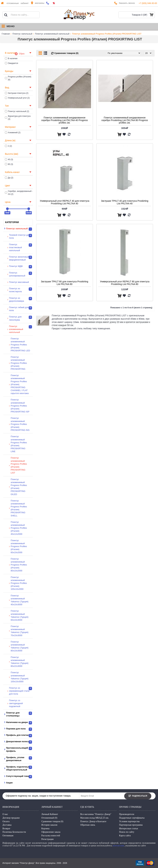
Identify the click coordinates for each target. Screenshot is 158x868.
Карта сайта (125, 836)
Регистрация (47, 839)
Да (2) (9, 178)
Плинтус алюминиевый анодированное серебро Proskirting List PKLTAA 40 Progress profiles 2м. (64, 120)
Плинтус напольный (22, 34)
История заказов (49, 825)
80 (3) (9, 164)
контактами (119, 846)
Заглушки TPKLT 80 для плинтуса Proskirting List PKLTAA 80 (64, 283)
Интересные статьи (129, 829)
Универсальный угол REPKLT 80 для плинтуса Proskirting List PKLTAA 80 (125, 283)
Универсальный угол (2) (17, 98)
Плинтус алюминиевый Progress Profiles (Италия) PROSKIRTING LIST (107, 34)
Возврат (6, 829)
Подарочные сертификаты (132, 818)
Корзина (45, 829)
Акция (9, 783)
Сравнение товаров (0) (66, 53)
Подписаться (138, 796)
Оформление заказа (51, 832)
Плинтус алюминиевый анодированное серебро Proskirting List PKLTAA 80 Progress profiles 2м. (125, 120)
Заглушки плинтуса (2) (17, 93)
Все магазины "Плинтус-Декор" (96, 814)
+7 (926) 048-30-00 (148, 3)
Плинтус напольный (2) (17, 111)
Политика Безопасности (14, 832)
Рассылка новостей (51, 836)
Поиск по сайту (127, 832)
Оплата (6, 821)
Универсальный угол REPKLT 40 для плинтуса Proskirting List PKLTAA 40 (64, 202)
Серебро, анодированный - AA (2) (19, 193)
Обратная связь (88, 825)
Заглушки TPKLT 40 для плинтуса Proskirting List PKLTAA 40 (125, 202)
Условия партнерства (129, 821)
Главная (6, 34)
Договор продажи (11, 818)
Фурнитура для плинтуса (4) (18, 118)
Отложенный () (49, 818)
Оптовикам (8, 836)
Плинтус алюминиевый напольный (52, 34)
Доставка (7, 825)
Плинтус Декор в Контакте (93, 821)
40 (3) (9, 159)
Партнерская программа (131, 825)
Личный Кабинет (50, 814)
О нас (5, 814)
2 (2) (8, 146)
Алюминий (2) (13, 133)
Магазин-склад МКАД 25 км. (95, 818)
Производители (127, 814)
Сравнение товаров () (52, 821)
